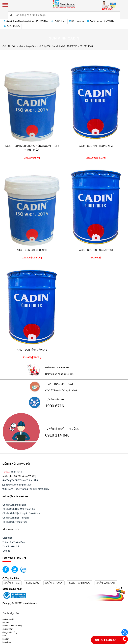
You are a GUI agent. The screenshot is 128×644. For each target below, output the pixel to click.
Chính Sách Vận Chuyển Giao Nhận (21, 513)
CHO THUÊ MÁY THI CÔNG (12, 626)
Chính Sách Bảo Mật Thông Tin (19, 509)
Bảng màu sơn (77, 21)
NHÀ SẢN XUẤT (8, 619)
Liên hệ (6, 551)
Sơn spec (12, 583)
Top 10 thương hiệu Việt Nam (101, 21)
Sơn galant (106, 583)
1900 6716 (55, 406)
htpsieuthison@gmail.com (17, 485)
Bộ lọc (120, 55)
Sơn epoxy (54, 583)
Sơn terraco (80, 583)
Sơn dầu (32, 583)
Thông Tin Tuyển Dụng (14, 542)
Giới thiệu (8, 538)
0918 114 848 (57, 435)
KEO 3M (6, 639)
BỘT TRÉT (6, 622)
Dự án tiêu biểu (12, 26)
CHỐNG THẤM (8, 629)
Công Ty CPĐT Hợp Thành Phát (20, 480)
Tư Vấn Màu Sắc (11, 546)
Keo (4, 636)
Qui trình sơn (59, 21)
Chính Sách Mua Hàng (14, 505)
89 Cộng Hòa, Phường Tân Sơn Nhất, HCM (26, 489)
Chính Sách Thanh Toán (15, 522)
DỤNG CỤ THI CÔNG (10, 632)
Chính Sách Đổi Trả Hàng (16, 518)
